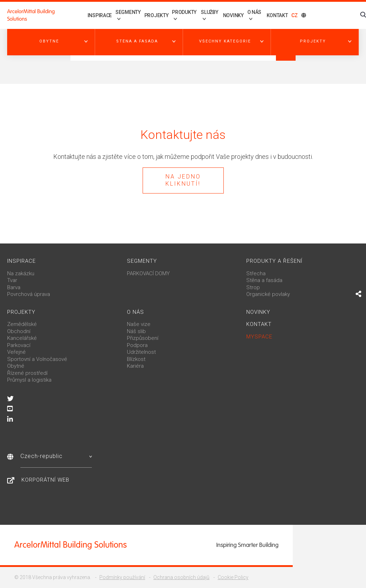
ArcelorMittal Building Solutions (31, 15)
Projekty (148, 15)
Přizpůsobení (143, 338)
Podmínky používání (122, 577)
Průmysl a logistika (29, 380)
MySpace (259, 337)
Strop (253, 287)
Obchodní (19, 331)
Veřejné (16, 352)
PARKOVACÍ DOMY (148, 273)
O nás (135, 312)
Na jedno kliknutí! (183, 180)
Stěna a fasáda (264, 280)
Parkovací (19, 345)
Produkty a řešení (274, 261)
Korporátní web (45, 480)
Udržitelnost (141, 352)
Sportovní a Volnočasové (37, 359)
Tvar (12, 280)
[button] (51, 41)
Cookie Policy (233, 577)
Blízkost (136, 359)
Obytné (16, 366)
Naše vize (139, 324)
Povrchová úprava (29, 294)
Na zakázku (21, 273)
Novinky (231, 15)
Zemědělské (22, 324)
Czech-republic (56, 456)
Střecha (256, 273)
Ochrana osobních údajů (181, 577)
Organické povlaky (268, 294)
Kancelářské (22, 338)
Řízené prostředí (27, 373)
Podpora (137, 345)
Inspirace (88, 15)
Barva (14, 287)
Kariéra (135, 366)
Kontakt (277, 15)
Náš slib (136, 331)
